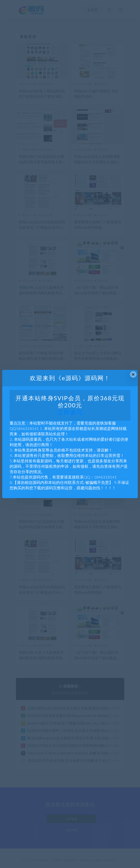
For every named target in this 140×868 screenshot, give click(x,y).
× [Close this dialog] (133, 374)
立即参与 (70, 412)
